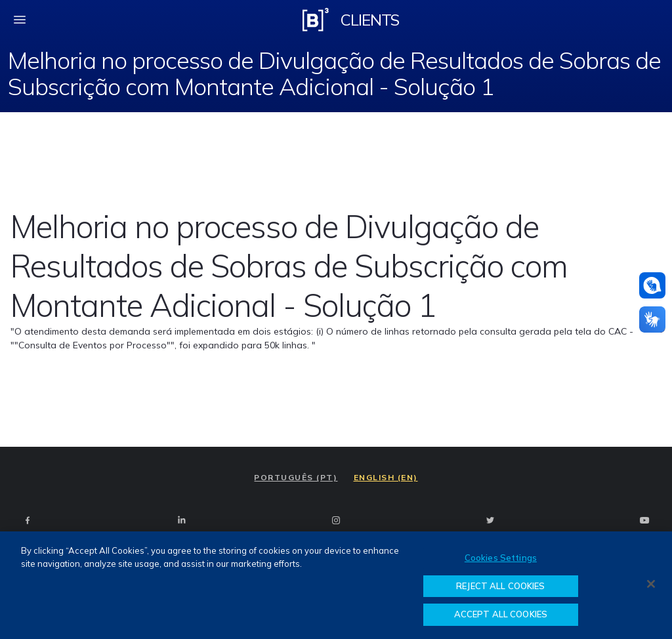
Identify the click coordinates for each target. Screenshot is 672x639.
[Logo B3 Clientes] (316, 20)
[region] (336, 585)
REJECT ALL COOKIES (500, 586)
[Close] (651, 584)
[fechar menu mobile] (20, 20)
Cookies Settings (501, 558)
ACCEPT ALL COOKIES (501, 614)
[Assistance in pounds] (652, 285)
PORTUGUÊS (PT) (296, 477)
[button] (652, 285)
